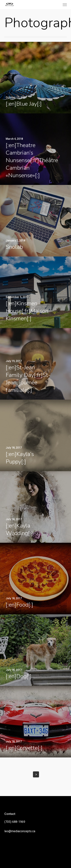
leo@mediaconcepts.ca (20, 831)
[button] (65, 5)
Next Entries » (36, 774)
